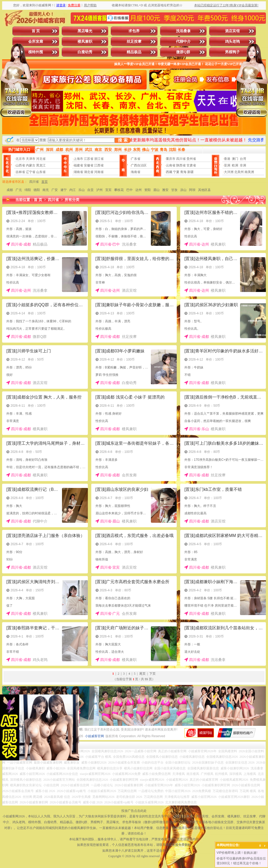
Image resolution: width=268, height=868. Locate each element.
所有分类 (72, 200)
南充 (46, 190)
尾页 (142, 674)
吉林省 (20, 172)
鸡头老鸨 (232, 42)
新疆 (190, 172)
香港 (227, 159)
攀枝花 (119, 190)
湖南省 (78, 172)
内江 (73, 190)
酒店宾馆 (232, 31)
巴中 (130, 190)
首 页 (36, 31)
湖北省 (89, 172)
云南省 (171, 165)
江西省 (99, 165)
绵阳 (28, 190)
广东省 (136, 159)
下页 (152, 674)
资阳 (147, 190)
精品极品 (134, 52)
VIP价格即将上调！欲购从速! (237, 853)
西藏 (169, 172)
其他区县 (204, 190)
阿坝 (192, 190)
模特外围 (36, 52)
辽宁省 (31, 172)
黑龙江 (41, 165)
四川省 (181, 159)
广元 (19, 190)
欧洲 (235, 165)
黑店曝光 (85, 31)
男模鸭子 (232, 52)
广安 (55, 190)
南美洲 (249, 172)
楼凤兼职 (85, 42)
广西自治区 (139, 165)
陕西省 (181, 165)
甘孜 (174, 190)
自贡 (90, 190)
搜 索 (123, 140)
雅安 (165, 190)
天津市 (31, 159)
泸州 (99, 190)
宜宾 (108, 190)
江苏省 (89, 159)
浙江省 (99, 159)
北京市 (20, 159)
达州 (138, 190)
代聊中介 (183, 42)
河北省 (41, 159)
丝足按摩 (134, 42)
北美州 (239, 172)
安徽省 (89, 165)
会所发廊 (36, 42)
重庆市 (171, 159)
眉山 (156, 190)
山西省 (20, 165)
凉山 (183, 190)
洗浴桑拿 (183, 31)
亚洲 (227, 165)
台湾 (243, 159)
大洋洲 (229, 172)
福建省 (78, 165)
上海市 (78, 159)
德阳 (37, 190)
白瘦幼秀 (85, 52)
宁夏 (176, 172)
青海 (183, 172)
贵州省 (191, 159)
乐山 (82, 190)
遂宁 (64, 190)
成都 (10, 190)
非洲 (243, 165)
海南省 (136, 172)
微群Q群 (183, 52)
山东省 (41, 172)
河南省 (99, 172)
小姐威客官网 (94, 736)
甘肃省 (191, 165)
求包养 (134, 31)
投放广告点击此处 (134, 811)
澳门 (235, 159)
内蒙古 (31, 165)
